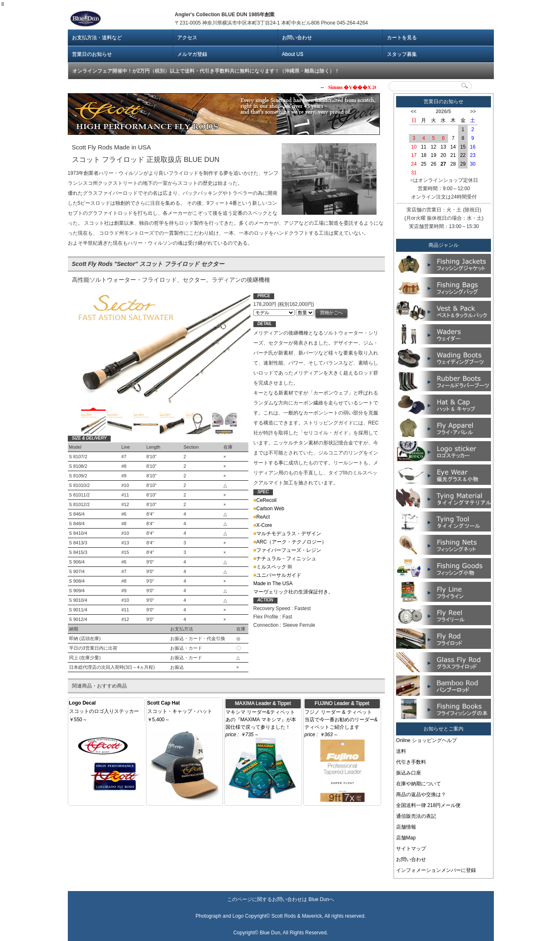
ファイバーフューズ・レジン (287, 550)
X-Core (263, 525)
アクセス (187, 37)
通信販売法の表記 (416, 816)
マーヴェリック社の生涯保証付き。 (293, 592)
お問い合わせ (297, 37)
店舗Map (406, 838)
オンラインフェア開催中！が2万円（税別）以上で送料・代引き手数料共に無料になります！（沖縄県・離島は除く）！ (206, 71)
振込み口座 (409, 773)
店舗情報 (406, 827)
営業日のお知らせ (92, 54)
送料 (401, 751)
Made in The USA (273, 583)
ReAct (262, 517)
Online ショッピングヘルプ (426, 740)
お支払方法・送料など (97, 37)
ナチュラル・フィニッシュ (285, 559)
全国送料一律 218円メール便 (428, 805)
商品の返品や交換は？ (421, 795)
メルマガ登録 (192, 54)
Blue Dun (318, 899)
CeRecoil (265, 500)
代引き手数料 (411, 762)
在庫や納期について (419, 784)
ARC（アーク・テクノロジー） (290, 542)
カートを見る (402, 37)
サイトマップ (411, 849)
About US (293, 54)
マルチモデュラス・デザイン (287, 534)
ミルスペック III (273, 567)
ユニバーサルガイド (277, 575)
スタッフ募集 (402, 54)
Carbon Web (269, 509)
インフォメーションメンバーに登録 (436, 870)
